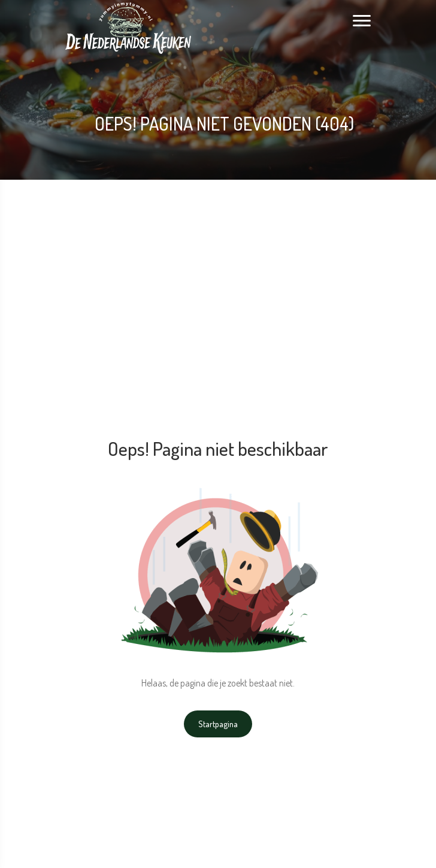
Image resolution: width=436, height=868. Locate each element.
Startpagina (218, 724)
